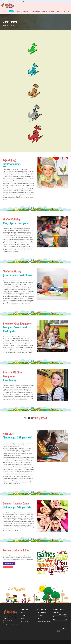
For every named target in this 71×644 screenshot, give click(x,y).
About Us (26, 11)
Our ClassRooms (42, 612)
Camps (39, 618)
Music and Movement (9, 563)
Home (11, 11)
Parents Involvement (35, 11)
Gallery (23, 618)
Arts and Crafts (8, 567)
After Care (40, 615)
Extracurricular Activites (44, 621)
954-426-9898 (8, 621)
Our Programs (18, 11)
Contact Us (66, 11)
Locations (44, 11)
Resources (59, 11)
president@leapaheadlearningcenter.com (11, 625)
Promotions (52, 11)
